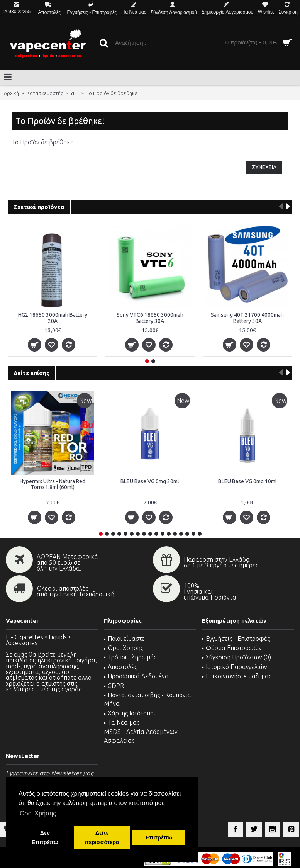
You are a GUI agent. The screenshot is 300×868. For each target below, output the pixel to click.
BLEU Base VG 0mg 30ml (150, 481)
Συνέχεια (264, 167)
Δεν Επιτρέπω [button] (45, 837)
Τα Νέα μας (122, 722)
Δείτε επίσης (31, 373)
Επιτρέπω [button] (159, 837)
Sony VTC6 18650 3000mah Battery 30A (150, 318)
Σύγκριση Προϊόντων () (236, 657)
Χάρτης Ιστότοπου (130, 713)
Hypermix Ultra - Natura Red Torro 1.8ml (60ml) (53, 484)
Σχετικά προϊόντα (39, 207)
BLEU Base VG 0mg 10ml (247, 481)
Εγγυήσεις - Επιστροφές (236, 639)
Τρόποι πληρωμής (130, 657)
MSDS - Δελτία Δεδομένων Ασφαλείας (141, 736)
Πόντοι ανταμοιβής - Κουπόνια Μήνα (147, 699)
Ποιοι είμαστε (124, 639)
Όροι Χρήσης (124, 648)
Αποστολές (120, 667)
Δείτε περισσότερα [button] (102, 837)
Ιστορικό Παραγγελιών (235, 667)
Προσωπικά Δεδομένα (136, 676)
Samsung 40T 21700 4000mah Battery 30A (247, 318)
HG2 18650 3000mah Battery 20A (53, 318)
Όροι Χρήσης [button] (38, 813)
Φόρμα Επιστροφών (232, 648)
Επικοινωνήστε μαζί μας (237, 676)
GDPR (114, 686)
